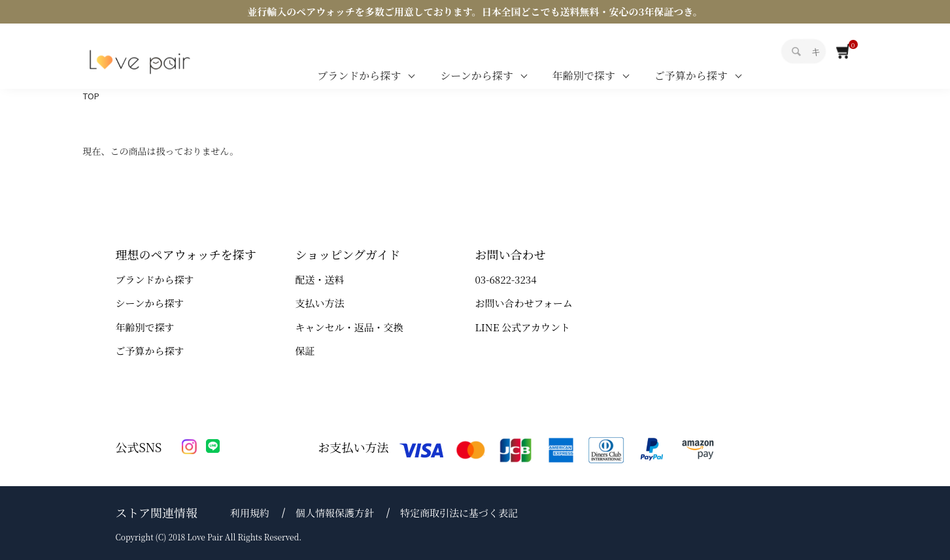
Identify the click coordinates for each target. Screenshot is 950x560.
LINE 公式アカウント (523, 327)
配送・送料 (320, 279)
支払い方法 (320, 303)
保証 (305, 351)
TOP (91, 96)
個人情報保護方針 (335, 513)
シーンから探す (477, 75)
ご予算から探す (691, 75)
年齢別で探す (584, 75)
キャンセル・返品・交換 (349, 327)
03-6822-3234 (506, 279)
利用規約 (250, 513)
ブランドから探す (359, 75)
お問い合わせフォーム (524, 303)
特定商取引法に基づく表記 (459, 513)
